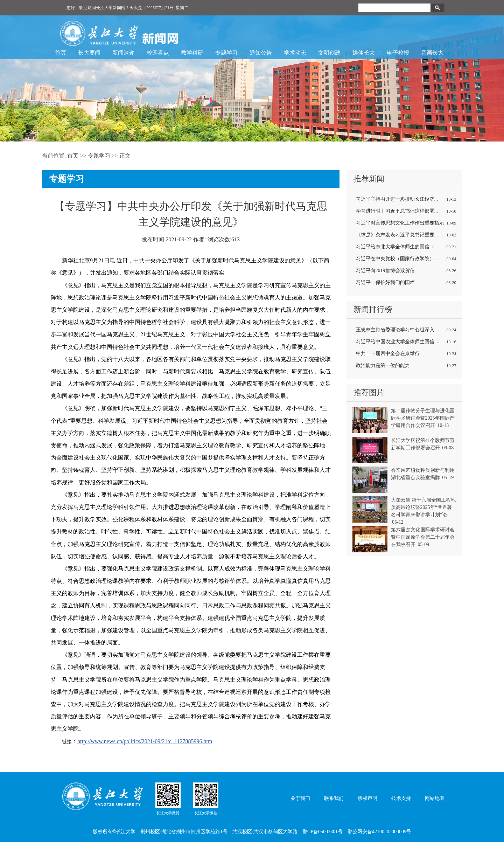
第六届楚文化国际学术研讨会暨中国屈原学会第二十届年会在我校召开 (423, 537)
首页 (61, 53)
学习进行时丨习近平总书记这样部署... (397, 211)
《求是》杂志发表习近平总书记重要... (397, 235)
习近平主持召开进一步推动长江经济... (397, 199)
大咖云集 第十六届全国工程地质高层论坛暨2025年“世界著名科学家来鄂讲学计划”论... (423, 507)
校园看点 (158, 53)
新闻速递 (124, 53)
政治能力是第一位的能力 (383, 365)
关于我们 (300, 798)
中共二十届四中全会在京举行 (388, 354)
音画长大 (432, 53)
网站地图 (435, 798)
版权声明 (367, 798)
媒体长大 (364, 53)
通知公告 (261, 53)
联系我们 (334, 798)
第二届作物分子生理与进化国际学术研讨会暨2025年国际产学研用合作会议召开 (423, 418)
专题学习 (226, 53)
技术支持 (401, 798)
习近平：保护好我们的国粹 (385, 282)
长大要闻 (89, 53)
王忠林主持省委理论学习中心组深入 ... (398, 330)
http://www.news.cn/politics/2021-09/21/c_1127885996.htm (145, 741)
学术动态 (295, 53)
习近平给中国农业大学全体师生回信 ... (398, 342)
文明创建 (329, 53)
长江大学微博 (168, 799)
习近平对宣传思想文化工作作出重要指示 (400, 223)
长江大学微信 (206, 799)
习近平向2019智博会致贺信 (385, 271)
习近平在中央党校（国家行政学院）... (397, 259)
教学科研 (192, 53)
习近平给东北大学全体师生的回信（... (397, 247)
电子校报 (398, 53)
